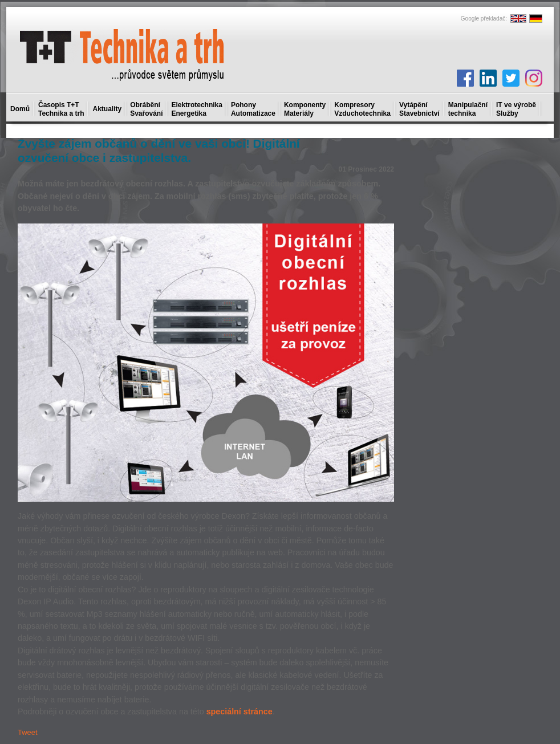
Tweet (28, 732)
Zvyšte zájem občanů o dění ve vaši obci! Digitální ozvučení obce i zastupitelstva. (159, 151)
